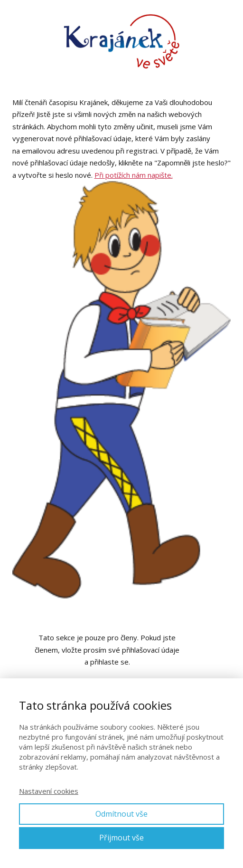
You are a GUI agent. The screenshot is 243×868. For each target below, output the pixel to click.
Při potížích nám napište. (134, 175)
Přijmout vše (121, 838)
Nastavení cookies (49, 791)
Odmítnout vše (121, 814)
